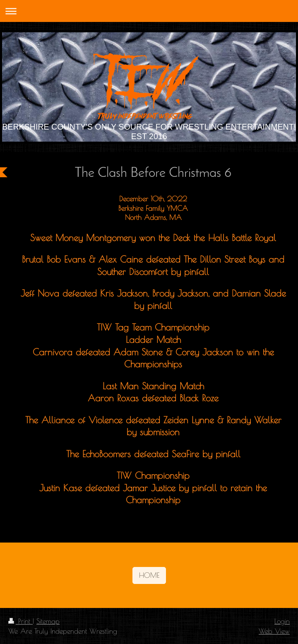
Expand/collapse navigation (149, 11)
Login (282, 621)
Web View (274, 631)
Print (20, 621)
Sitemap (48, 621)
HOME (149, 575)
